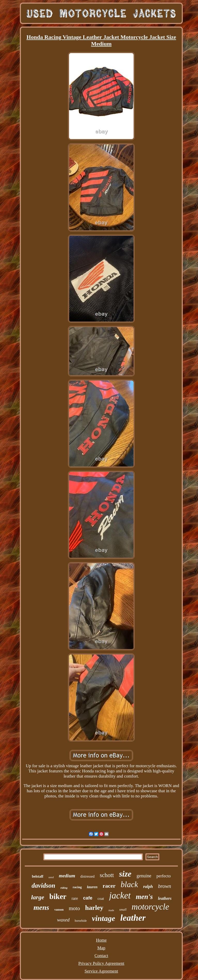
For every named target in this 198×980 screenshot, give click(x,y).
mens (41, 907)
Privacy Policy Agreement (101, 963)
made (111, 910)
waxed (63, 920)
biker (58, 896)
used (51, 877)
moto (74, 908)
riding (64, 888)
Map (101, 948)
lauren (92, 887)
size (125, 874)
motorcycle (150, 907)
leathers (165, 898)
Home (101, 940)
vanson (59, 910)
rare (75, 898)
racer (109, 886)
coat (101, 899)
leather (133, 918)
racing (77, 887)
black (129, 884)
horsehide (81, 921)
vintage (103, 918)
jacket (120, 896)
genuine (144, 876)
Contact (101, 956)
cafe (88, 898)
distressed (87, 876)
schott (107, 875)
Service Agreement (101, 971)
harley (94, 908)
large (38, 897)
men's (144, 897)
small (123, 909)
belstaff (38, 876)
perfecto (164, 876)
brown (164, 886)
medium (67, 876)
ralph (148, 887)
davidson (44, 885)
